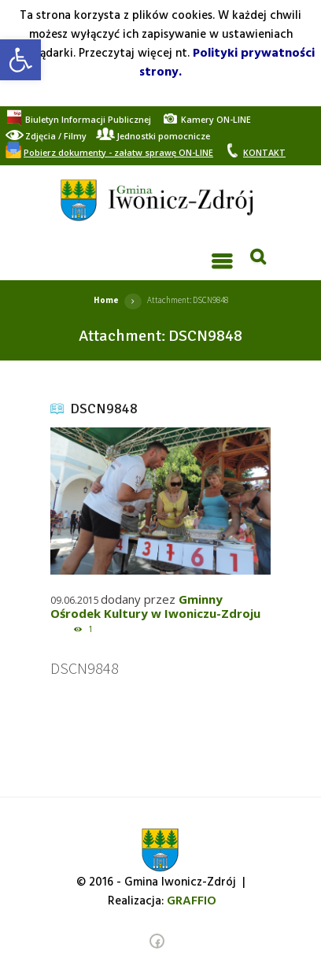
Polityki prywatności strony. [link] (227, 63)
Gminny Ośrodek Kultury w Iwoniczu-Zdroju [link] (155, 606)
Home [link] (106, 300)
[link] (20, 60)
